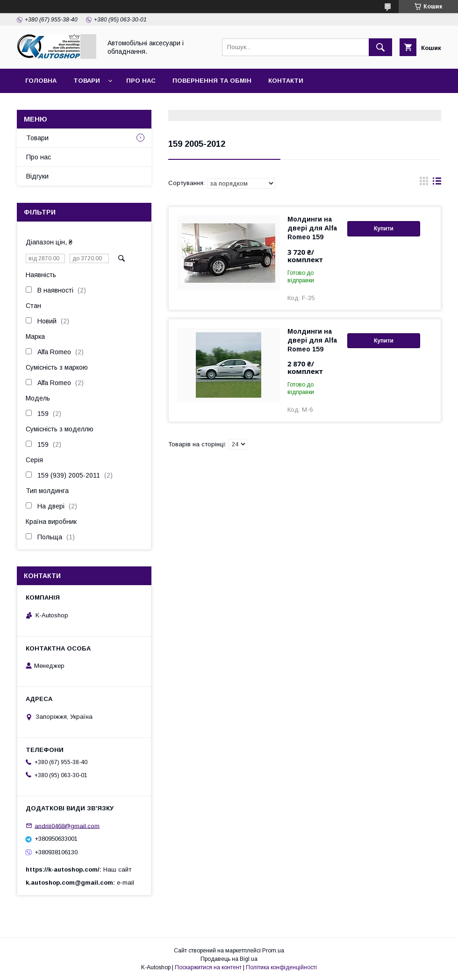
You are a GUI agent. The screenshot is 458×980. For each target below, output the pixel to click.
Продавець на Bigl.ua (229, 959)
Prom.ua (273, 951)
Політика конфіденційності (281, 967)
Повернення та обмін (212, 81)
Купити (384, 229)
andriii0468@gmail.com (67, 826)
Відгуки (37, 176)
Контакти (286, 81)
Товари (87, 81)
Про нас (141, 81)
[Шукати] (380, 47)
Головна (41, 81)
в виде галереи (424, 183)
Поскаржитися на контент (208, 967)
